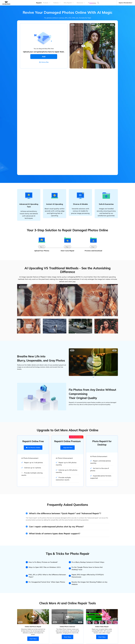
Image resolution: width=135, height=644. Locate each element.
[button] (92, 377)
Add (44, 57)
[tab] (29, 326)
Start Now (33, 639)
